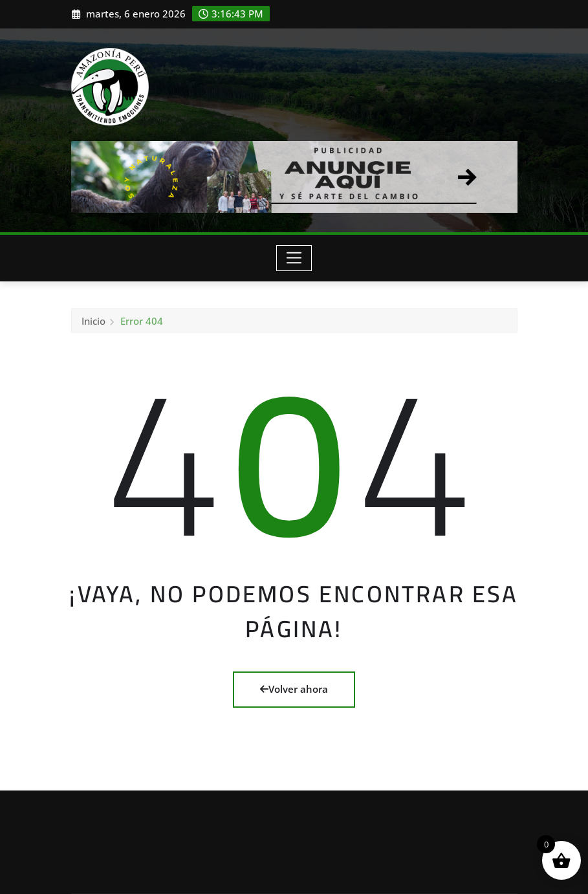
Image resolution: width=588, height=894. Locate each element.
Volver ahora (294, 689)
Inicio (93, 325)
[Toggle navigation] (294, 258)
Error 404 (142, 325)
